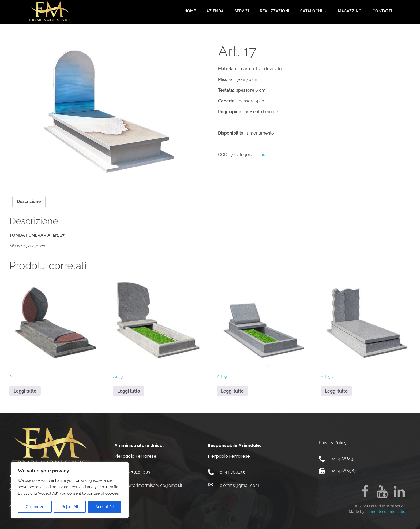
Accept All (105, 507)
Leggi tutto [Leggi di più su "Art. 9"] (232, 391)
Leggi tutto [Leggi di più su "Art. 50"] (336, 391)
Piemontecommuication (387, 511)
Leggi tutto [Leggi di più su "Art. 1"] (25, 391)
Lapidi (261, 155)
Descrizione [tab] (29, 201)
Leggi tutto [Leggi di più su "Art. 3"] (129, 391)
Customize (35, 507)
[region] (70, 490)
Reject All (70, 507)
